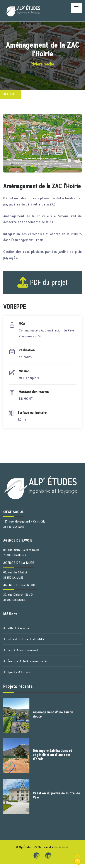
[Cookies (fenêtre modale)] (77, 860)
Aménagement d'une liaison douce (53, 714)
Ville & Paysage (18, 628)
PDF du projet (43, 282)
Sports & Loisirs (19, 672)
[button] (32, 166)
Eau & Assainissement (23, 650)
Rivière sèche (42, 64)
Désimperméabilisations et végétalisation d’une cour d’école (53, 755)
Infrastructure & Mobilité (26, 639)
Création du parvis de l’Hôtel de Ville (56, 795)
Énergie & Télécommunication (29, 661)
